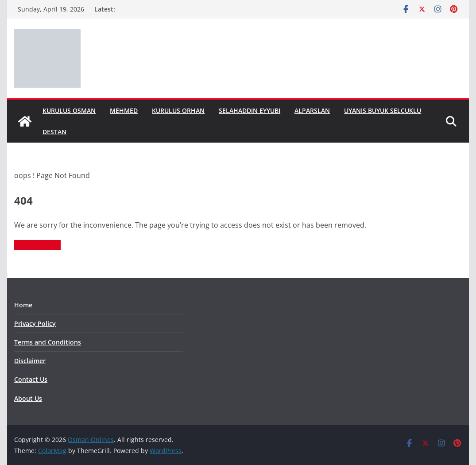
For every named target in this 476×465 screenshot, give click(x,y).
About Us (28, 398)
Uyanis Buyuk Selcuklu (383, 110)
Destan (54, 132)
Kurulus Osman (69, 110)
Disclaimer (30, 361)
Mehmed (124, 110)
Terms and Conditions (48, 342)
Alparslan (312, 110)
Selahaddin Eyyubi (250, 110)
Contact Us (31, 379)
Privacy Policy (35, 324)
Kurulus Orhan (178, 110)
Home (23, 305)
